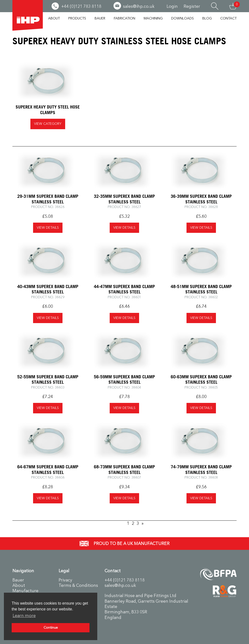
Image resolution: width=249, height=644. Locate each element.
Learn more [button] (24, 616)
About (54, 18)
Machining (153, 18)
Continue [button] (51, 628)
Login (172, 6)
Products (77, 18)
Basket (233, 6)
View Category (48, 124)
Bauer (100, 18)
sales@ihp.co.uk (120, 585)
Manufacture (25, 591)
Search (215, 6)
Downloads (182, 18)
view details (48, 228)
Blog (207, 18)
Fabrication (124, 18)
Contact (228, 18)
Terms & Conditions (78, 585)
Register (192, 6)
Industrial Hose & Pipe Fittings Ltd (28, 15)
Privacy (65, 580)
